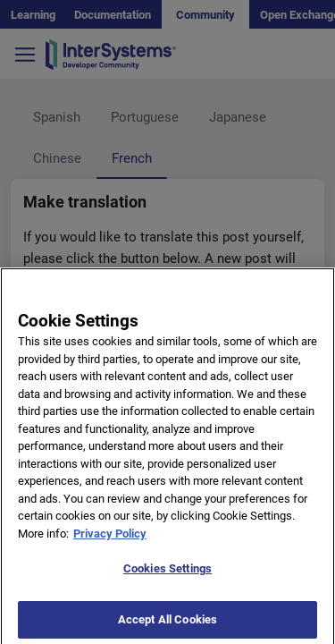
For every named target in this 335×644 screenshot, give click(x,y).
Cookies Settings (167, 574)
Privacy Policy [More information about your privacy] (110, 539)
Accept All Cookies (167, 625)
